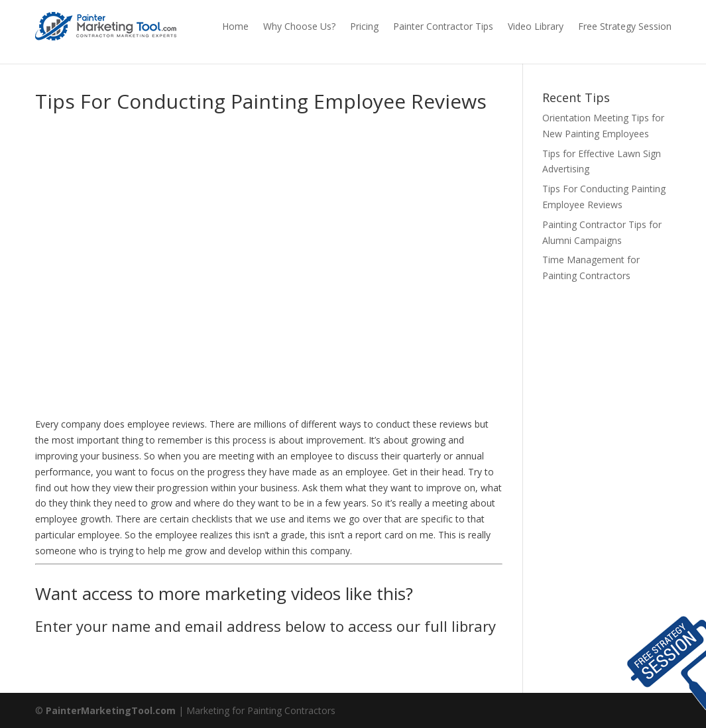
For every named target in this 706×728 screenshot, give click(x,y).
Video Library (536, 26)
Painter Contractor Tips (443, 26)
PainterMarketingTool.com (111, 710)
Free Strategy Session (625, 26)
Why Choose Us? (299, 26)
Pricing (364, 26)
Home (235, 26)
